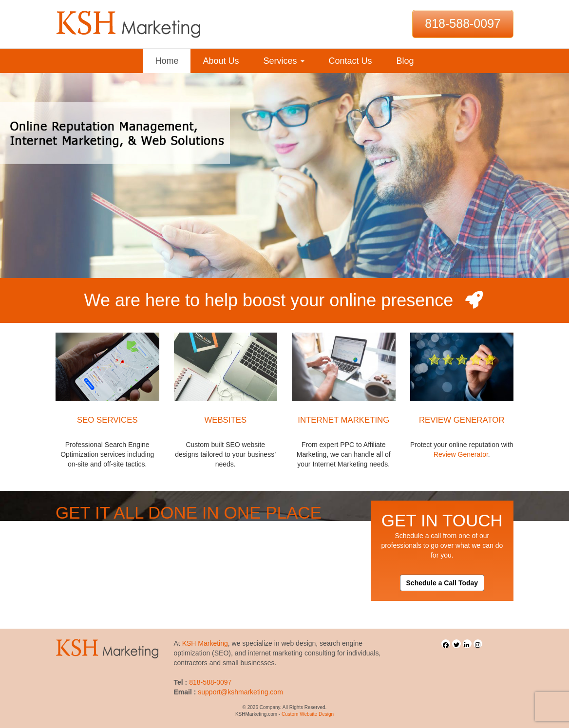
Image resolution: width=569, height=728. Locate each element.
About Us (221, 61)
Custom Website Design (308, 714)
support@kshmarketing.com (240, 692)
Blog (405, 61)
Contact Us (351, 61)
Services (284, 61)
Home (167, 61)
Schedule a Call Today (442, 583)
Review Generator (461, 454)
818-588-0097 (463, 23)
